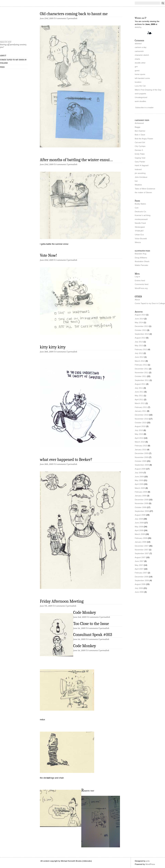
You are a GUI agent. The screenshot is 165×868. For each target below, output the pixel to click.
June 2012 (139, 357)
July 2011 (139, 388)
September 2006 (142, 580)
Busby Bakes (140, 204)
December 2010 (142, 415)
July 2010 (139, 430)
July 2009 (139, 473)
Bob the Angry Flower (144, 139)
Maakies (138, 185)
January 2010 (141, 450)
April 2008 (139, 530)
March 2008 (140, 534)
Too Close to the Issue (91, 624)
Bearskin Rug (141, 254)
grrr (136, 67)
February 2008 (141, 538)
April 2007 (139, 569)
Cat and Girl (140, 142)
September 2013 (142, 334)
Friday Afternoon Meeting (62, 601)
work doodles (140, 101)
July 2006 (139, 588)
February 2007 (141, 573)
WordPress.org (141, 288)
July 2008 (139, 519)
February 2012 (141, 365)
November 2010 (142, 419)
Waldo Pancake (141, 265)
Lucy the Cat (140, 86)
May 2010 (139, 434)
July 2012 (139, 353)
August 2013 (140, 338)
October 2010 (141, 423)
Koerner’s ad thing (143, 215)
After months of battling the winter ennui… (76, 160)
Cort (137, 208)
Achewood (139, 123)
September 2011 (142, 380)
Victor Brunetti (141, 239)
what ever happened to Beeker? (66, 460)
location (138, 82)
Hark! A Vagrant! (142, 165)
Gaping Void (140, 158)
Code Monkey (85, 612)
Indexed (138, 169)
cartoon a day (141, 47)
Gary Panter (140, 162)
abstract (138, 44)
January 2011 (141, 411)
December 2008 (142, 500)
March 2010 (140, 442)
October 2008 (141, 507)
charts (137, 59)
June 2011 (139, 392)
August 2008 (140, 515)
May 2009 (139, 480)
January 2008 (141, 542)
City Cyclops (140, 146)
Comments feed (142, 284)
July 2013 (139, 342)
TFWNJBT (139, 231)
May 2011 (139, 396)
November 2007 (142, 550)
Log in (137, 277)
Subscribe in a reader (144, 107)
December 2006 (142, 577)
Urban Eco (139, 235)
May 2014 (139, 322)
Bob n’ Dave (140, 135)
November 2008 (142, 503)
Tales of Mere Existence (145, 189)
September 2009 (142, 465)
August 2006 (140, 584)
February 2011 (141, 407)
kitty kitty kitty (53, 347)
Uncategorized (141, 97)
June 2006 (139, 592)
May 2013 (139, 346)
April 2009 (139, 484)
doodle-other (140, 63)
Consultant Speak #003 (93, 635)
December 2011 (142, 369)
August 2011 (140, 384)
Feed (2, 67)
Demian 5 (139, 150)
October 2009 (141, 461)
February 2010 (141, 446)
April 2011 (139, 400)
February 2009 (141, 492)
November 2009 (142, 457)
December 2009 (142, 453)
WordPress (150, 864)
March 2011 (140, 403)
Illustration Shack (142, 261)
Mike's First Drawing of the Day (148, 90)
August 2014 (140, 315)
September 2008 (142, 511)
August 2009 (140, 469)
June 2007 (139, 561)
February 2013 (141, 349)
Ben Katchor (140, 131)
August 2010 (140, 426)
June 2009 (139, 477)
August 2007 (140, 557)
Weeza (138, 242)
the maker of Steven (143, 192)
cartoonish (139, 51)
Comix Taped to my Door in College (13, 61)
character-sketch (142, 55)
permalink (73, 18)
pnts (148, 861)
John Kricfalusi (141, 177)
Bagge (137, 127)
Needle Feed (140, 223)
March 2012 (140, 361)
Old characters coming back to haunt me (74, 14)
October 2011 (141, 376)
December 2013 (142, 326)
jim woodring (140, 173)
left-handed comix (142, 78)
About (3, 56)
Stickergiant (140, 227)
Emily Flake (140, 154)
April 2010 (139, 438)
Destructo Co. (141, 212)
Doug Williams (141, 258)
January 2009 (141, 496)
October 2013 (141, 330)
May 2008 (139, 527)
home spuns (140, 74)
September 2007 (142, 553)
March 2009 (140, 488)
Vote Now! (48, 255)
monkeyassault (141, 219)
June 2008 (139, 523)
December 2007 (142, 546)
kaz (136, 181)
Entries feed (140, 281)
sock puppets (140, 94)
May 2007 (139, 565)
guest (137, 71)
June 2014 (139, 319)
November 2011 (142, 373)
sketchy (6, 41)
